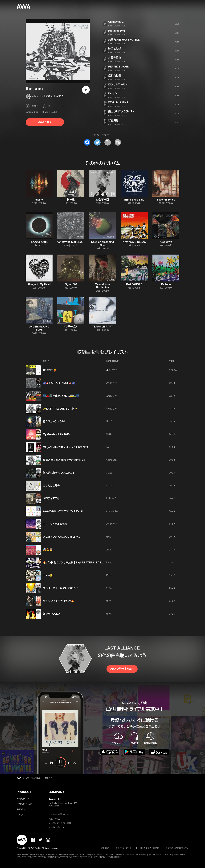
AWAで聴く (45, 122)
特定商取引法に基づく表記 (177, 848)
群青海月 (113, 120)
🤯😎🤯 (48, 550)
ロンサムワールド (118, 85)
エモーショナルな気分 (55, 524)
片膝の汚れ (115, 58)
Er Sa (109, 588)
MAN (109, 537)
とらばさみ (111, 383)
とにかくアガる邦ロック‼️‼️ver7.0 (61, 537)
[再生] (86, 90)
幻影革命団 (102, 200)
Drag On (113, 94)
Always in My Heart (39, 284)
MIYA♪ (109, 601)
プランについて (24, 804)
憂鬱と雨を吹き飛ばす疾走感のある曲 (65, 460)
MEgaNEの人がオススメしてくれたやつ (65, 447)
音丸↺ (109, 575)
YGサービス (71, 327)
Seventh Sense (166, 200)
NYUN (109, 434)
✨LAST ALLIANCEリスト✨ (60, 409)
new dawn (166, 242)
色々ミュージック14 (54, 421)
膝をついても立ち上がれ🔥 (59, 601)
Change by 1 (116, 22)
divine (39, 200)
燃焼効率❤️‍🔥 (50, 370)
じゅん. (109, 562)
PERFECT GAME (118, 67)
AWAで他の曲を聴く (122, 669)
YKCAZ (110, 486)
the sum (49, 778)
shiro (108, 550)
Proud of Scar (117, 31)
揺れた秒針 (115, 76)
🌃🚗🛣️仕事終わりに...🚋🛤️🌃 (61, 396)
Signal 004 (71, 284)
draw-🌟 (48, 575)
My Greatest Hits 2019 (56, 434)
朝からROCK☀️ (52, 614)
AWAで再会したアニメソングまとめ (63, 511)
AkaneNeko (112, 460)
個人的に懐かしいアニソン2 (58, 473)
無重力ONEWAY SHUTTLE (124, 40)
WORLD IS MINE (118, 103)
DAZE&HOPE (134, 284)
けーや (109, 421)
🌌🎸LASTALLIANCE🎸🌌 (59, 383)
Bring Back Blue (134, 200)
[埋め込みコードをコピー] (118, 142)
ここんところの (51, 486)
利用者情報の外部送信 (149, 848)
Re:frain (166, 284)
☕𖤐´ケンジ (112, 370)
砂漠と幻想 (115, 49)
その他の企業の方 (56, 827)
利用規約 (105, 848)
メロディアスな (51, 498)
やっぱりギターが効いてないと (60, 588)
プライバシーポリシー (125, 848)
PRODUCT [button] (24, 792)
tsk (107, 447)
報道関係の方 (54, 819)
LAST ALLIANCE (54, 96)
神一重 (71, 200)
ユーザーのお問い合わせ (59, 814)
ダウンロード (23, 799)
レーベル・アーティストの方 (60, 823)
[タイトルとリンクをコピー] (108, 142)
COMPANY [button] (56, 792)
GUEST (110, 473)
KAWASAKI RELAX (134, 242)
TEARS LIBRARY (102, 327)
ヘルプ (20, 815)
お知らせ (21, 809)
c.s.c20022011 (39, 242)
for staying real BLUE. (71, 242)
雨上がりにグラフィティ (122, 111)
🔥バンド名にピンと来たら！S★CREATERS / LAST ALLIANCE (80, 563)
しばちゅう (111, 498)
